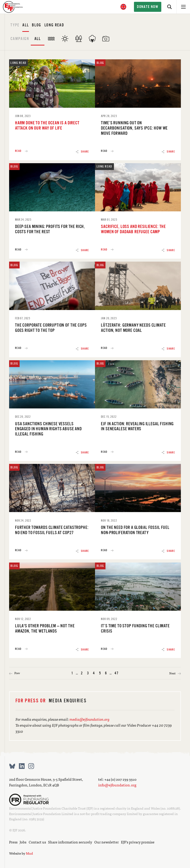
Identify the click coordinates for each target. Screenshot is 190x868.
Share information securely (70, 842)
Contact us (37, 842)
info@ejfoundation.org (117, 785)
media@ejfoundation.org (90, 719)
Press (13, 842)
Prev (15, 673)
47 (117, 673)
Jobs (23, 842)
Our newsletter (107, 842)
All (26, 25)
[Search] (169, 7)
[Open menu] (183, 7)
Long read (54, 25)
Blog (37, 25)
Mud (30, 853)
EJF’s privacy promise (138, 842)
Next (175, 673)
